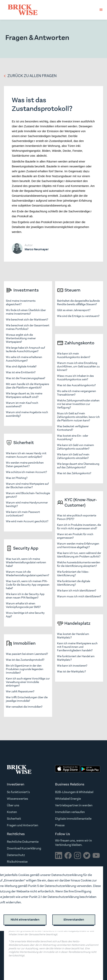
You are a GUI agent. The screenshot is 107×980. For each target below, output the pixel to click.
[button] (101, 10)
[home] (22, 10)
